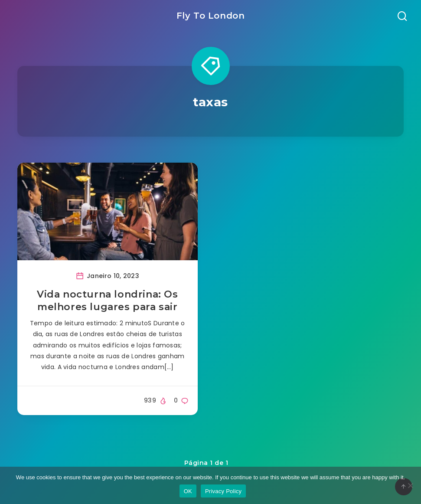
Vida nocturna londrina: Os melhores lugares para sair (108, 301)
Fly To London (211, 16)
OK (188, 491)
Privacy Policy (223, 491)
